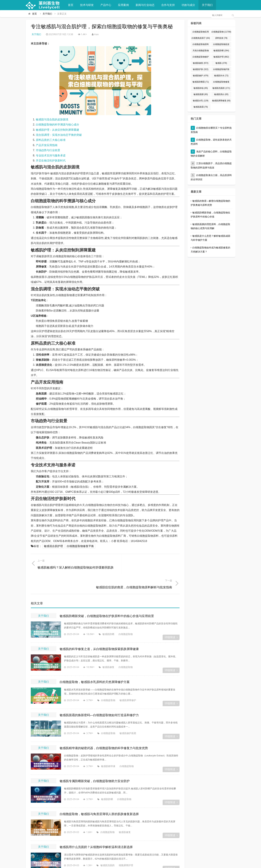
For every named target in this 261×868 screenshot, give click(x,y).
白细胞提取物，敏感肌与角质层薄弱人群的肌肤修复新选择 (99, 795)
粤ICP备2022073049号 (175, 864)
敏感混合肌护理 (53, 546)
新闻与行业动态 (145, 5)
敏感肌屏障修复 (221, 101)
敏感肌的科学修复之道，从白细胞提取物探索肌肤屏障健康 (99, 630)
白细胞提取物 (121, 615)
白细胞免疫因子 (201, 38)
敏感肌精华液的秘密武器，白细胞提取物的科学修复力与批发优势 (104, 728)
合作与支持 (168, 5)
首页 (71, 5)
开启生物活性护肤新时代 (51, 161)
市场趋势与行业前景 (48, 150)
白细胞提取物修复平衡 (80, 546)
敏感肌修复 (104, 648)
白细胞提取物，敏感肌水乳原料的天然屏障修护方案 (95, 663)
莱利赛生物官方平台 (84, 864)
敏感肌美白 (221, 94)
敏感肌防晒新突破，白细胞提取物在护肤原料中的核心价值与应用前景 (107, 596)
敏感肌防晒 (104, 615)
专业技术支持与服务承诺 (51, 155)
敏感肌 (221, 63)
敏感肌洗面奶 (103, 846)
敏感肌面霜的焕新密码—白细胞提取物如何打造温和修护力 (99, 696)
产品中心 (106, 5)
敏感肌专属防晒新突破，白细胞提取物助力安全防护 (95, 761)
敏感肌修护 (201, 76)
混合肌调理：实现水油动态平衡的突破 (59, 135)
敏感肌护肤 (201, 69)
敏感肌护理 (221, 57)
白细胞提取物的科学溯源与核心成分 (57, 125)
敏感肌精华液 (104, 747)
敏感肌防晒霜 (201, 82)
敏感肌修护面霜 (123, 714)
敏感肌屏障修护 (123, 681)
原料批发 (221, 38)
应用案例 (123, 5)
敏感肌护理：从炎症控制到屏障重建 (57, 130)
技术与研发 (87, 5)
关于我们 (207, 5)
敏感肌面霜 (201, 107)
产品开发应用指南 (47, 145)
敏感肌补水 (221, 76)
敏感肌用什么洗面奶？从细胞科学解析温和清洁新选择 (96, 828)
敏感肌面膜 (201, 94)
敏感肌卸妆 (201, 88)
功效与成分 (188, 5)
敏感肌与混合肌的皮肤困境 (52, 119)
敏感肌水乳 (201, 101)
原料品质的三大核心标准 (51, 140)
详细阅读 (171, 618)
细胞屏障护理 (121, 846)
